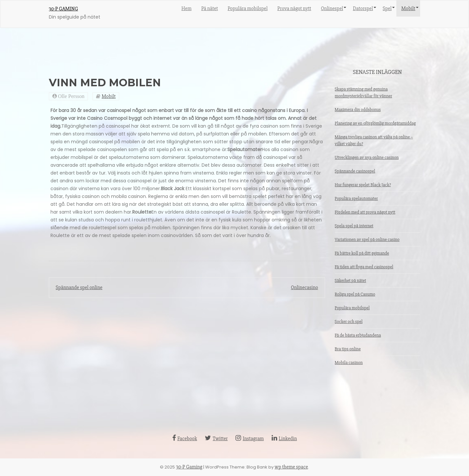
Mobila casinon (349, 363)
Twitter (216, 439)
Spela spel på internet (354, 226)
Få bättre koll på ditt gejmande (362, 253)
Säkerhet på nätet (350, 280)
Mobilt (408, 8)
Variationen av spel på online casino (367, 239)
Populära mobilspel (248, 8)
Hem (186, 8)
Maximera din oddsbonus (358, 110)
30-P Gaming (63, 9)
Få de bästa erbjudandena (358, 335)
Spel (387, 8)
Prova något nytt (294, 8)
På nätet (210, 8)
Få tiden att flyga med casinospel (364, 267)
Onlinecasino (305, 287)
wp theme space (291, 467)
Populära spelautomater (356, 198)
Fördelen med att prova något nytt (365, 212)
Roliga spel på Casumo (355, 294)
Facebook (185, 439)
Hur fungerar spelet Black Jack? (363, 185)
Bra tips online (348, 349)
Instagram (250, 439)
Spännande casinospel (355, 171)
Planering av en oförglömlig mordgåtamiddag (375, 123)
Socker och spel (349, 322)
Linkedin (284, 439)
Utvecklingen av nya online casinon (367, 157)
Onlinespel (332, 8)
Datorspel (363, 8)
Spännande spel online (79, 287)
